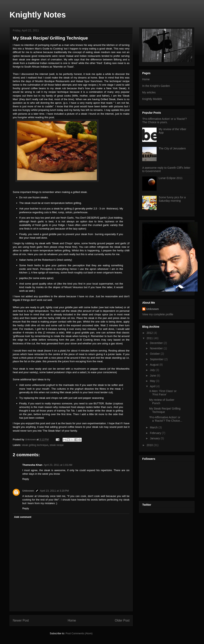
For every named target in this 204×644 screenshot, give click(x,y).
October (155, 354)
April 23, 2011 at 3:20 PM (54, 491)
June (153, 376)
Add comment (23, 517)
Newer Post (21, 620)
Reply (26, 479)
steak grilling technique (35, 445)
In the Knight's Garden (156, 86)
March (154, 427)
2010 (150, 445)
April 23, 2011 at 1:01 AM (58, 465)
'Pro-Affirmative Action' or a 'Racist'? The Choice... (166, 419)
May (153, 381)
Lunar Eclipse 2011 (171, 178)
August (154, 365)
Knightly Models (152, 99)
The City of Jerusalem (172, 148)
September (157, 359)
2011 (150, 338)
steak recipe (57, 445)
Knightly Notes (38, 15)
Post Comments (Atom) (79, 633)
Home (72, 620)
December (157, 343)
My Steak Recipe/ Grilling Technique (165, 410)
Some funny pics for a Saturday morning (172, 199)
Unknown (28, 491)
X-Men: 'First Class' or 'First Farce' (163, 393)
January (155, 438)
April (153, 386)
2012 (150, 333)
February (156, 433)
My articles (149, 92)
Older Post (122, 620)
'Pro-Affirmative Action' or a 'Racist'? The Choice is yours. (165, 121)
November (157, 348)
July (153, 370)
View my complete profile (158, 314)
